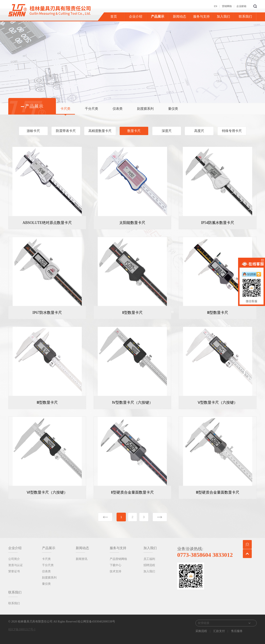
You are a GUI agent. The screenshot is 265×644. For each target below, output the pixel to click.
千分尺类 (92, 109)
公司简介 (14, 559)
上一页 (105, 517)
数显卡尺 (134, 131)
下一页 (160, 517)
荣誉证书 (14, 571)
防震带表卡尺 (66, 131)
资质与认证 (16, 565)
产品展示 (158, 16)
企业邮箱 (241, 6)
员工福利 (149, 559)
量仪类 (173, 109)
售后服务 (236, 631)
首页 (114, 16)
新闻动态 (179, 16)
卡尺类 (65, 109)
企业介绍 (136, 16)
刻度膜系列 (145, 109)
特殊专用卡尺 (232, 131)
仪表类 (118, 109)
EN (216, 6)
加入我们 (223, 16)
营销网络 (227, 6)
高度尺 (199, 131)
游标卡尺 (33, 131)
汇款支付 (219, 631)
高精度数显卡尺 (100, 131)
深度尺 (167, 131)
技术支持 (116, 571)
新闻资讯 (82, 559)
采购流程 (202, 631)
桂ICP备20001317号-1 (22, 629)
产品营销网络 (118, 559)
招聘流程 (149, 565)
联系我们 (245, 16)
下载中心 (116, 565)
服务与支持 (201, 16)
